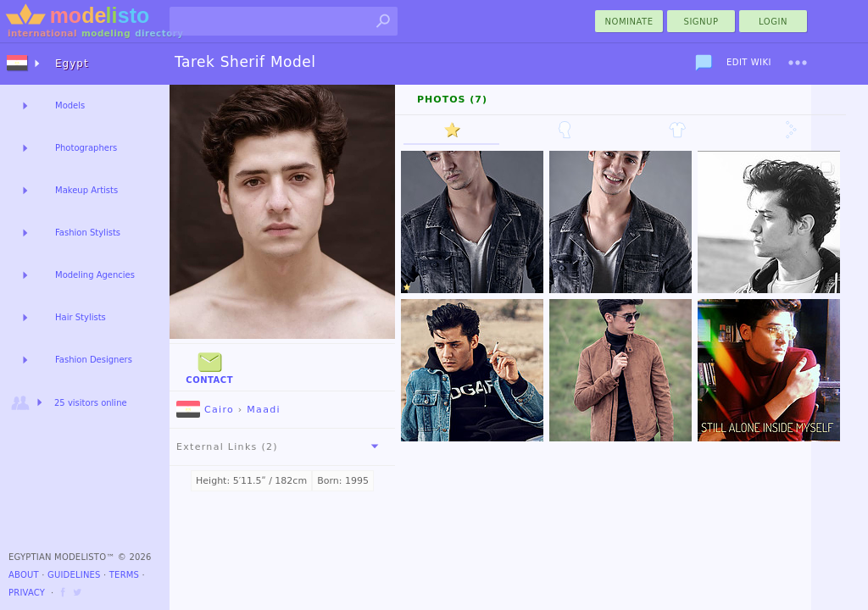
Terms (124, 575)
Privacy (27, 593)
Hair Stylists (81, 317)
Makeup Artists (86, 190)
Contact (209, 366)
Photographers (86, 148)
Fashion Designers (94, 360)
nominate (629, 22)
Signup (701, 22)
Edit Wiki (749, 62)
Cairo (205, 410)
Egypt (72, 64)
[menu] (798, 63)
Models (70, 105)
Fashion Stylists (88, 233)
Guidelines (74, 575)
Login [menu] (773, 22)
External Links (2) (281, 446)
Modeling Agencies (95, 275)
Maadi (264, 410)
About (24, 575)
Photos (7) (452, 100)
